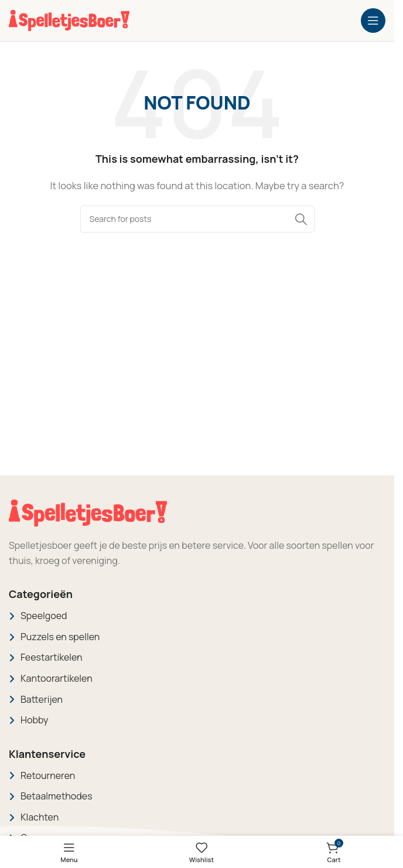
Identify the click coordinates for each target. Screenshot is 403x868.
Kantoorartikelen (57, 678)
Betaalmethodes (57, 796)
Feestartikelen (52, 657)
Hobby (34, 720)
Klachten (40, 817)
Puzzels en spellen (60, 637)
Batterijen (42, 699)
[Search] (197, 219)
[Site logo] (69, 20)
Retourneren (48, 775)
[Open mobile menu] (373, 20)
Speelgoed (44, 616)
